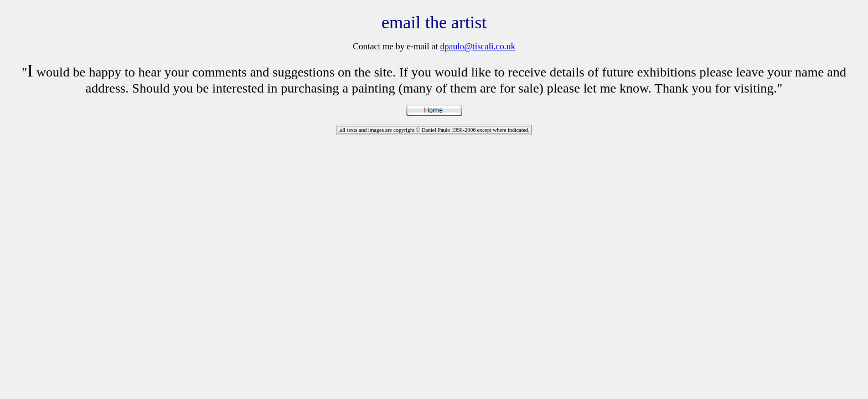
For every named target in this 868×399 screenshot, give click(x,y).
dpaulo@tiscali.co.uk (478, 46)
